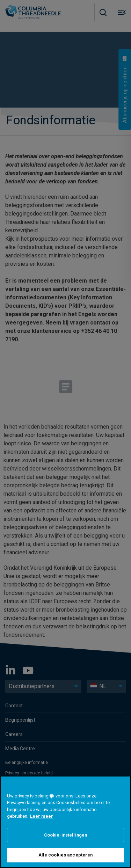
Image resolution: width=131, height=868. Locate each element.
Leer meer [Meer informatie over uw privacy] (42, 824)
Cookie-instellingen (65, 843)
